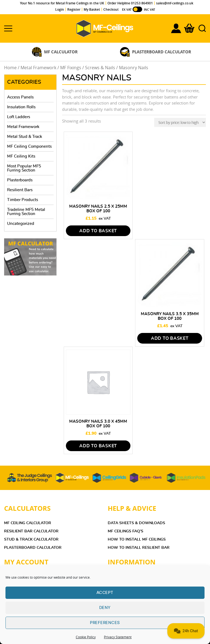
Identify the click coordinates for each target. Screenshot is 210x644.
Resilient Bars (20, 190)
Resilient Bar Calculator (31, 531)
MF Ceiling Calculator (28, 523)
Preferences (105, 623)
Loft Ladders (19, 117)
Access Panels (20, 97)
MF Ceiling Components (29, 147)
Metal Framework (38, 68)
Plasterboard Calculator (33, 548)
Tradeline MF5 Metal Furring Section (26, 212)
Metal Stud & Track (25, 137)
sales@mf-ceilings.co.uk (175, 3)
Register (74, 9)
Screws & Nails (100, 68)
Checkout (111, 9)
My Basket (92, 9)
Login (60, 9)
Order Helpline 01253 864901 (130, 3)
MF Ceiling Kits (21, 156)
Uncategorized (21, 224)
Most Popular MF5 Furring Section (24, 168)
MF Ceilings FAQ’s (126, 531)
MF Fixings (71, 68)
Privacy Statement (118, 637)
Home (10, 68)
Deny (105, 607)
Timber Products (23, 200)
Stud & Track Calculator (31, 539)
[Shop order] (180, 122)
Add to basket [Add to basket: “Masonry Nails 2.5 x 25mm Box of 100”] (98, 231)
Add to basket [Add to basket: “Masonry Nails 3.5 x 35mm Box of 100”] (170, 338)
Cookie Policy (86, 637)
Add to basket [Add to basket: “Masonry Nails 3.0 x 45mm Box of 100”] (98, 446)
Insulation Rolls (21, 107)
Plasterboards (20, 180)
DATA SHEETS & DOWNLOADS (136, 523)
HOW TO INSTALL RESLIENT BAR (139, 548)
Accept (105, 592)
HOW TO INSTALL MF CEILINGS (137, 539)
